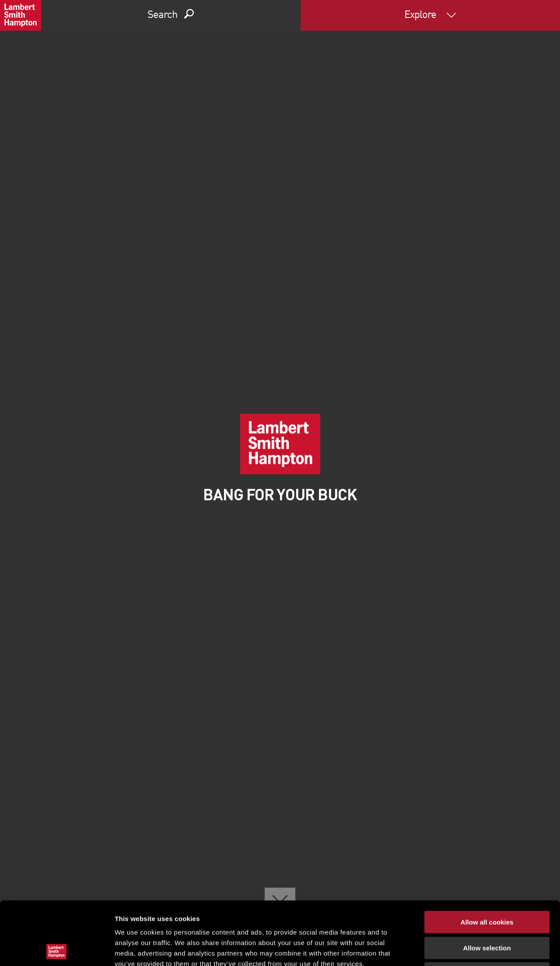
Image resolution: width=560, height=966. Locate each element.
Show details (459, 949)
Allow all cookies (487, 859)
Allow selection (487, 885)
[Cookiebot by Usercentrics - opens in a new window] (57, 949)
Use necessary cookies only (487, 910)
